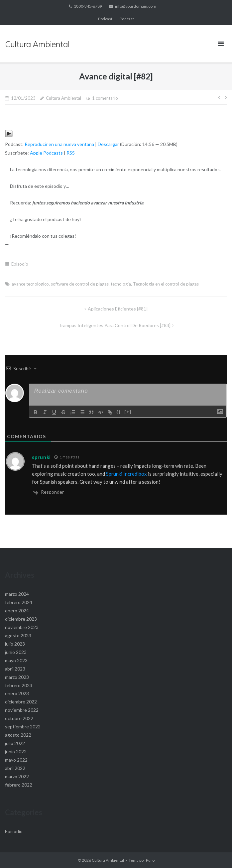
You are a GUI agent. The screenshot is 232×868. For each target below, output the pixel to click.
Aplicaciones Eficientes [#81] (118, 309)
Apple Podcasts (46, 153)
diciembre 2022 (21, 702)
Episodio (20, 264)
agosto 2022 (18, 735)
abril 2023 (15, 669)
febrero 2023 (19, 685)
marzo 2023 (17, 677)
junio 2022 (16, 751)
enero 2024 (17, 611)
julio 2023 (15, 644)
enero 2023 (17, 693)
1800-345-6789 (88, 6)
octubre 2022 (19, 718)
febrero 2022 (19, 785)
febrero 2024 (19, 602)
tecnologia (121, 284)
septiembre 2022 (23, 727)
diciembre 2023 (21, 619)
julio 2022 (15, 743)
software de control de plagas (80, 284)
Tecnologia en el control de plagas (166, 284)
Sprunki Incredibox (126, 474)
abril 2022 (15, 768)
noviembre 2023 (22, 627)
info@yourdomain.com (136, 6)
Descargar (108, 144)
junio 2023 (16, 652)
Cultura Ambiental (63, 98)
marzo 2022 (17, 776)
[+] (128, 412)
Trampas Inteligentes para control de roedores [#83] (115, 325)
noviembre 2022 (22, 710)
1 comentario (105, 98)
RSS (71, 153)
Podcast (105, 19)
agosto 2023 (18, 635)
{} (119, 412)
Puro (150, 860)
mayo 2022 (16, 760)
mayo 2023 (16, 660)
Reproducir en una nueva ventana (59, 144)
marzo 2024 (17, 594)
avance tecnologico (30, 284)
